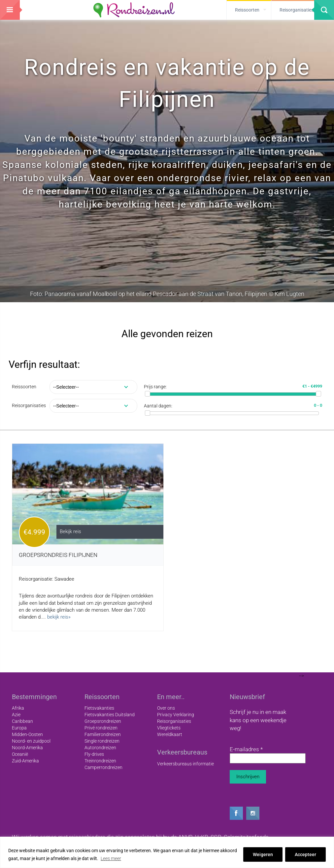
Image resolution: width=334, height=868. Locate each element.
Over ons (166, 708)
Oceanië (20, 754)
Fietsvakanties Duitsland (110, 715)
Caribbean (22, 721)
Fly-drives (94, 754)
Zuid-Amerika (25, 761)
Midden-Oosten (27, 734)
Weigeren (263, 854)
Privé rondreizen (101, 728)
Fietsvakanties (99, 708)
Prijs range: (155, 387)
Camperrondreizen (103, 767)
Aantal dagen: (158, 406)
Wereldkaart (170, 734)
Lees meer (111, 858)
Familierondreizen (103, 734)
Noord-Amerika (27, 748)
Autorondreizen (100, 748)
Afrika (18, 708)
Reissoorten (24, 387)
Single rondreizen (102, 741)
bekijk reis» (59, 617)
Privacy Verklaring (176, 715)
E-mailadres (246, 749)
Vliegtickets (169, 728)
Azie (16, 715)
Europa (19, 728)
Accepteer (305, 854)
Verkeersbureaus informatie (185, 764)
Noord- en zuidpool (31, 741)
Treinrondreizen (100, 761)
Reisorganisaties (29, 405)
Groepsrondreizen (103, 721)
